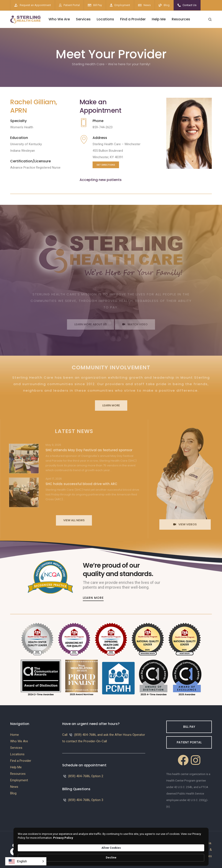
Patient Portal (72, 5)
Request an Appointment (35, 5)
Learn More (93, 598)
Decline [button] (194, 856)
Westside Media (200, 843)
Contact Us (189, 5)
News (147, 5)
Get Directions (106, 165)
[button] (26, 861)
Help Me (159, 19)
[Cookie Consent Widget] (111, 856)
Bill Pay (98, 5)
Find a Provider (133, 19)
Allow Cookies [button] (166, 855)
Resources (181, 19)
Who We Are (59, 19)
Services (83, 19)
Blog (167, 5)
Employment (122, 5)
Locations (105, 19)
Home (15, 735)
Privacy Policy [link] (120, 857)
